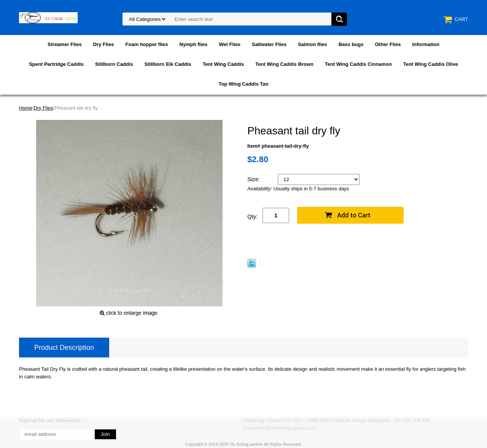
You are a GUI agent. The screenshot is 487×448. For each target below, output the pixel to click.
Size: (255, 179)
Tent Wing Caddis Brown (284, 64)
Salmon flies (313, 44)
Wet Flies (230, 44)
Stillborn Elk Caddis (168, 64)
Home (26, 108)
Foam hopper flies (147, 44)
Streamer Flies (65, 44)
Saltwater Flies (269, 44)
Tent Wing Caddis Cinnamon (358, 64)
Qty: (253, 216)
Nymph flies (194, 44)
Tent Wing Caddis (223, 64)
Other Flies (388, 44)
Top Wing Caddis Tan (244, 84)
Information (426, 44)
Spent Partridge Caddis (56, 64)
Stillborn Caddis (114, 64)
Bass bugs (351, 44)
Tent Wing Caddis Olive (431, 64)
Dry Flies (104, 44)
